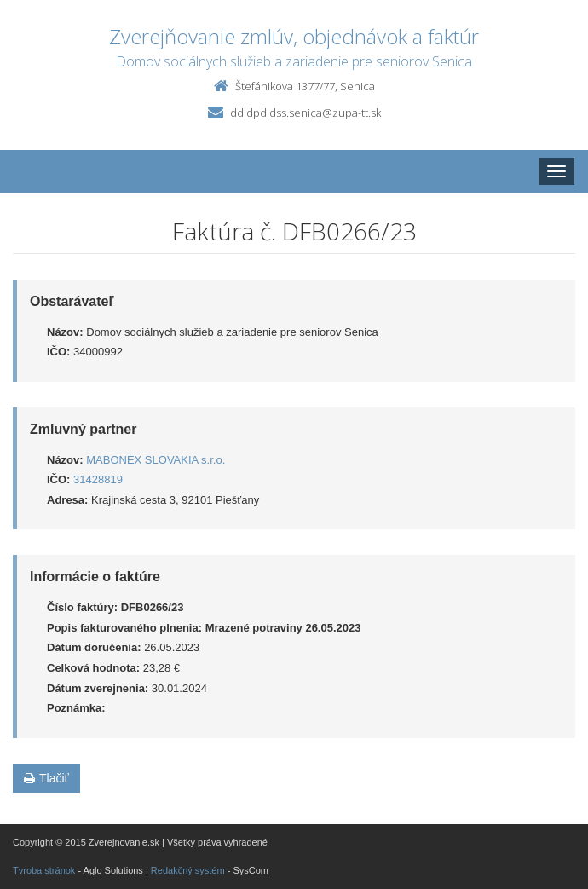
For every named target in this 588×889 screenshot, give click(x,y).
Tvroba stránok (44, 870)
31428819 (98, 479)
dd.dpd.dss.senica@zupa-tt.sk (306, 113)
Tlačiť (46, 778)
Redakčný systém (188, 870)
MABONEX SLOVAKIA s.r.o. (156, 460)
